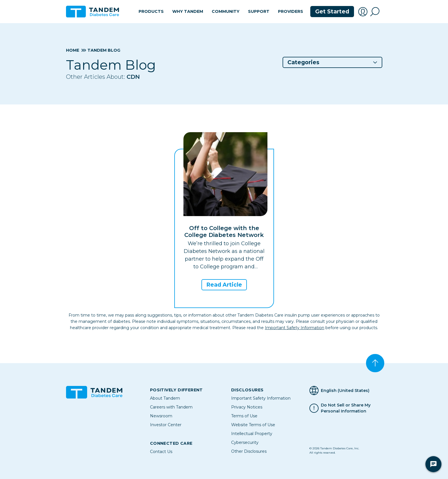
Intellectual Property (252, 434)
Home (73, 50)
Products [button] (151, 11)
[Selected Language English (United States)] (346, 391)
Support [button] (259, 11)
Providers (291, 11)
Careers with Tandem (171, 407)
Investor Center (166, 425)
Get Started (332, 12)
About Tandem (165, 398)
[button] (363, 12)
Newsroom (161, 416)
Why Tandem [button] (188, 11)
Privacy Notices (247, 407)
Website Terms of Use (253, 425)
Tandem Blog (104, 50)
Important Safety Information (295, 328)
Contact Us (161, 452)
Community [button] (226, 11)
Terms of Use (244, 416)
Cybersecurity (245, 442)
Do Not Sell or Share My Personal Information (346, 408)
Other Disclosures (249, 451)
